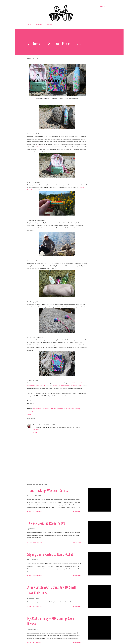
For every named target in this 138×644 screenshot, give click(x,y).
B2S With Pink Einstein (41, 409)
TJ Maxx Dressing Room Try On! (46, 524)
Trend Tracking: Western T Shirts (48, 491)
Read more (77, 512)
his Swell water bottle (43, 147)
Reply (35, 432)
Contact (50, 24)
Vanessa (35, 425)
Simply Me (36, 429)
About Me (39, 24)
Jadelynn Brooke (56, 409)
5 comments (37, 542)
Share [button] (29, 414)
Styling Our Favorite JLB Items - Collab (50, 555)
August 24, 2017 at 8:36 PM (47, 425)
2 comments (37, 576)
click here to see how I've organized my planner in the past (67, 386)
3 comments (37, 512)
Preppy (77, 409)
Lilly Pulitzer (69, 409)
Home (29, 24)
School (30, 412)
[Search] (102, 6)
